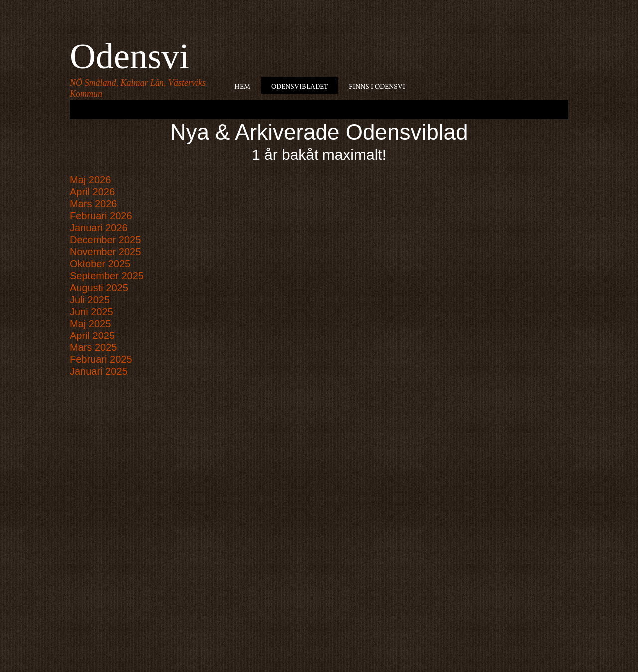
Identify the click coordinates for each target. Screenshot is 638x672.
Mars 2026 (93, 204)
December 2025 (105, 240)
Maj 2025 (90, 324)
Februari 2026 (101, 216)
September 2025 (107, 276)
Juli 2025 (90, 300)
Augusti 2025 (99, 288)
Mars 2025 (93, 347)
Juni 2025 (91, 312)
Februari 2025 (101, 359)
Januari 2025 (99, 371)
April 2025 (92, 336)
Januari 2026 (99, 228)
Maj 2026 (90, 180)
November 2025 (105, 252)
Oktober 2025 (100, 264)
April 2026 (92, 192)
